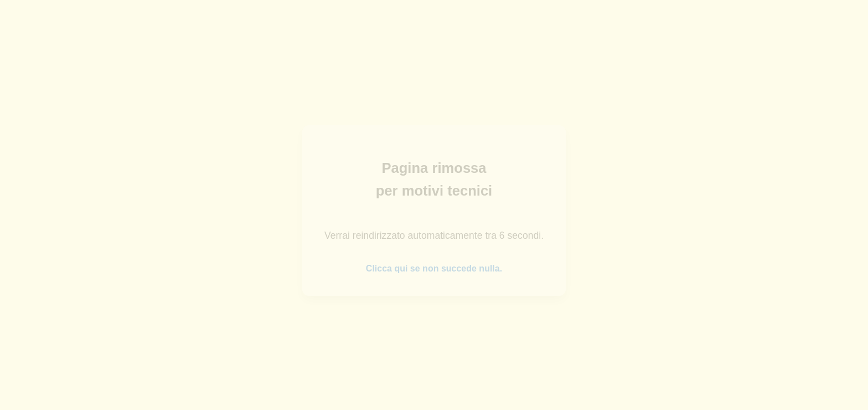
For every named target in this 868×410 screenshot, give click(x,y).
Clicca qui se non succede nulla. (434, 268)
